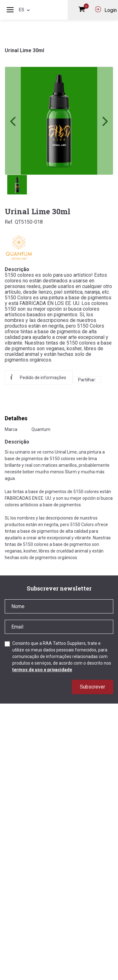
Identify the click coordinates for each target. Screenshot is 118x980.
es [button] (25, 10)
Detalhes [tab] (16, 418)
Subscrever (93, 687)
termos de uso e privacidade (42, 670)
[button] (105, 121)
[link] (59, 121)
